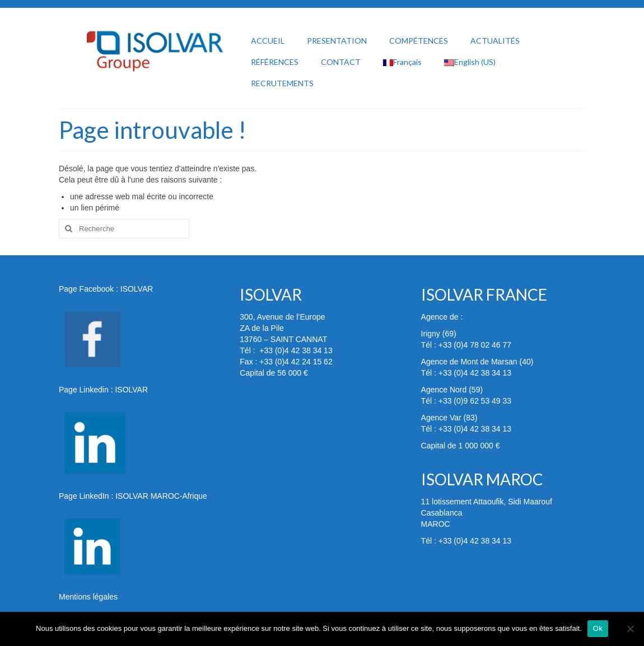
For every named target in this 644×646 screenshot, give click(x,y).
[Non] (630, 629)
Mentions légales (88, 597)
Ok (598, 628)
